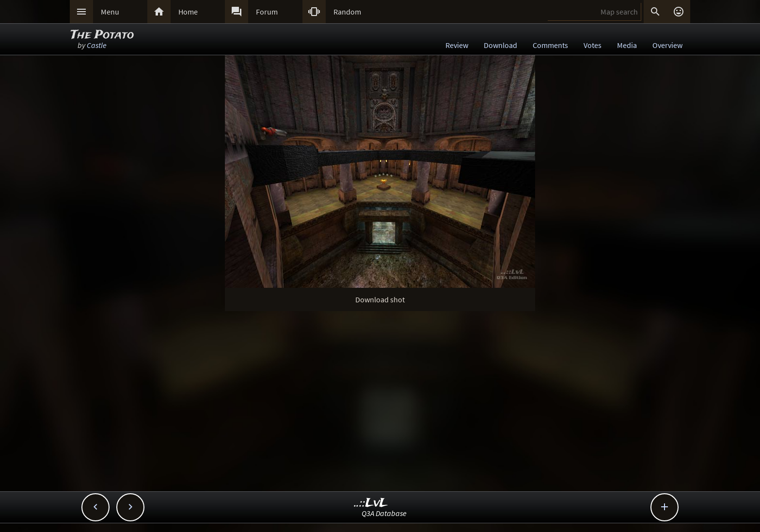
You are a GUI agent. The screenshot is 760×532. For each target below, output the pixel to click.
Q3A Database (384, 513)
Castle (97, 45)
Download (500, 45)
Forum (267, 12)
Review (457, 45)
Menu (110, 12)
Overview (667, 45)
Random (347, 12)
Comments (550, 45)
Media (627, 45)
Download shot (380, 299)
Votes (593, 45)
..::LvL (371, 503)
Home (188, 12)
